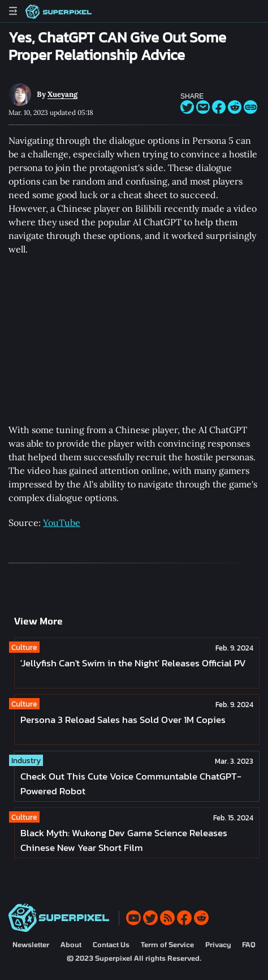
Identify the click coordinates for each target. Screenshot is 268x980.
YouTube (62, 523)
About (71, 944)
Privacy (218, 944)
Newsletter (31, 944)
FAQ (249, 944)
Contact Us (111, 944)
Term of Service (167, 944)
